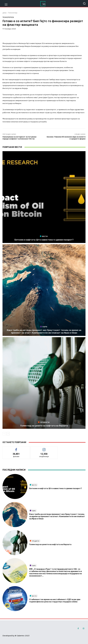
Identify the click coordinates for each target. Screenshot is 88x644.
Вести (44, 236)
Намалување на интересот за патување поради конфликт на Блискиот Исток (19, 138)
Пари (44, 327)
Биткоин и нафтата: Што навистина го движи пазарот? (44, 240)
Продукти (44, 422)
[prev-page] (4, 434)
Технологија (13, 13)
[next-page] (8, 434)
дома (4, 13)
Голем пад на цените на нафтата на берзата (44, 426)
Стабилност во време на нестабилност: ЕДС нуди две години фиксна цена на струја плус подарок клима (55, 601)
